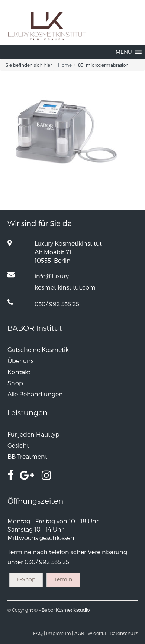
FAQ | (39, 633)
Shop (15, 383)
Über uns (20, 361)
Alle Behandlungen (35, 394)
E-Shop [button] (26, 579)
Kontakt (19, 372)
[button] (124, 52)
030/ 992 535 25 (57, 304)
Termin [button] (63, 579)
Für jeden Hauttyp (33, 434)
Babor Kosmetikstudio (66, 610)
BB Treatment (27, 456)
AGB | (80, 633)
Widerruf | (98, 633)
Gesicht (18, 445)
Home (65, 65)
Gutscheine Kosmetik (38, 349)
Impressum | (60, 633)
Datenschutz (124, 633)
